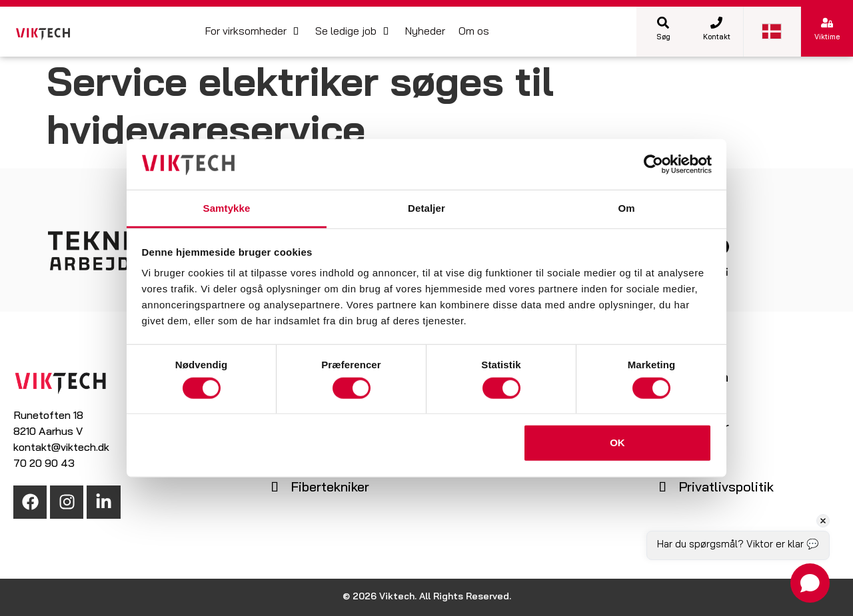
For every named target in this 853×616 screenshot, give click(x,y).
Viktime (827, 38)
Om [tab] (626, 208)
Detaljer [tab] (426, 208)
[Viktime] (827, 23)
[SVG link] (43, 34)
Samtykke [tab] (227, 208)
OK (617, 443)
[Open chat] (810, 583)
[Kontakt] (716, 23)
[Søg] (663, 23)
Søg (663, 38)
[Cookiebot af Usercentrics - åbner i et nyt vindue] (653, 164)
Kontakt (717, 38)
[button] (254, 32)
